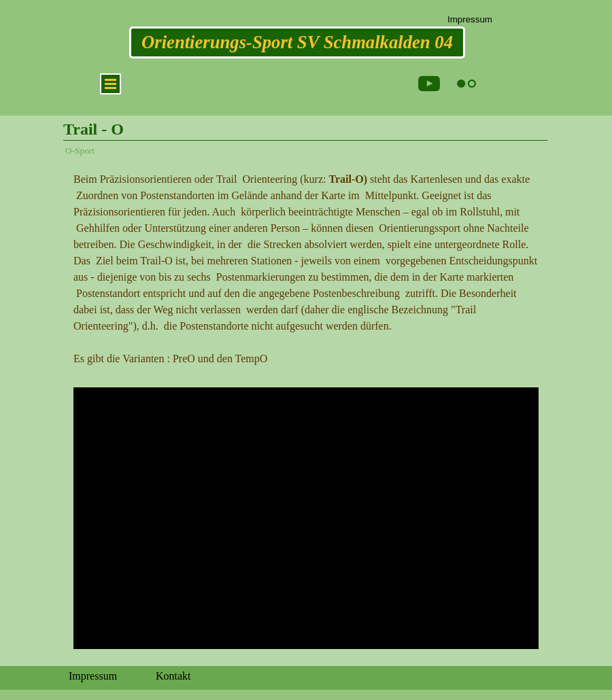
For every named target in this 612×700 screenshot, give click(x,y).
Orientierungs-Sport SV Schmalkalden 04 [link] (297, 42)
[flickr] (466, 84)
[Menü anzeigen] (111, 84)
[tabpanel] (306, 269)
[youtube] (429, 84)
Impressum (470, 19)
